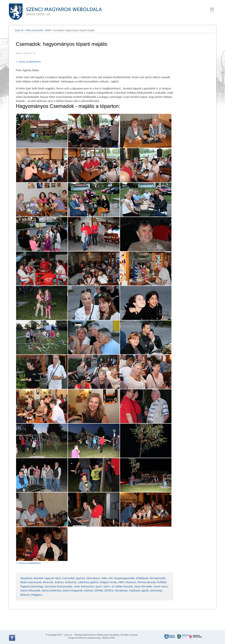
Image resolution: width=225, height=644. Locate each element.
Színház (88, 590)
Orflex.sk (82, 638)
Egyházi (81, 578)
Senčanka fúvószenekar (59, 586)
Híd (110, 578)
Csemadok (68, 578)
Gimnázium (93, 578)
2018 (48, 30)
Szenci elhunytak (30, 590)
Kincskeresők (157, 578)
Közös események (31, 582)
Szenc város (161, 586)
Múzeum (131, 582)
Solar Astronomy (84, 586)
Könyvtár (48, 582)
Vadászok (135, 590)
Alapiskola (26, 578)
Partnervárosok (147, 582)
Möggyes (37, 595)
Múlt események (34, 30)
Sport (99, 586)
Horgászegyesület (124, 578)
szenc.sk (68, 635)
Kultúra (59, 582)
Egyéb (145, 590)
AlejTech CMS (108, 638)
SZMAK (99, 590)
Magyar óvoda (108, 582)
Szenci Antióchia (51, 590)
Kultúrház (71, 582)
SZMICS (109, 590)
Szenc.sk (19, 30)
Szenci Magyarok (73, 590)
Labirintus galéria (88, 582)
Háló (104, 578)
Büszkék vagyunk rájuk (47, 578)
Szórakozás (121, 590)
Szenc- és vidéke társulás (118, 586)
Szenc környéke (143, 586)
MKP (121, 582)
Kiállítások (142, 578)
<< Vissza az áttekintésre (28, 62)
